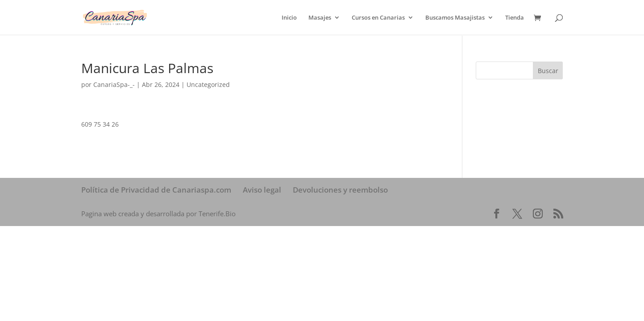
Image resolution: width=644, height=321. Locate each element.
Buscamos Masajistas (455, 18)
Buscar (548, 71)
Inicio (289, 18)
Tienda (515, 18)
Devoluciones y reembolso (340, 190)
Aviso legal (262, 190)
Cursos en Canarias (378, 18)
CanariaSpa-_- (114, 84)
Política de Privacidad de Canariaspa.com (156, 190)
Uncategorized (208, 84)
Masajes (320, 18)
